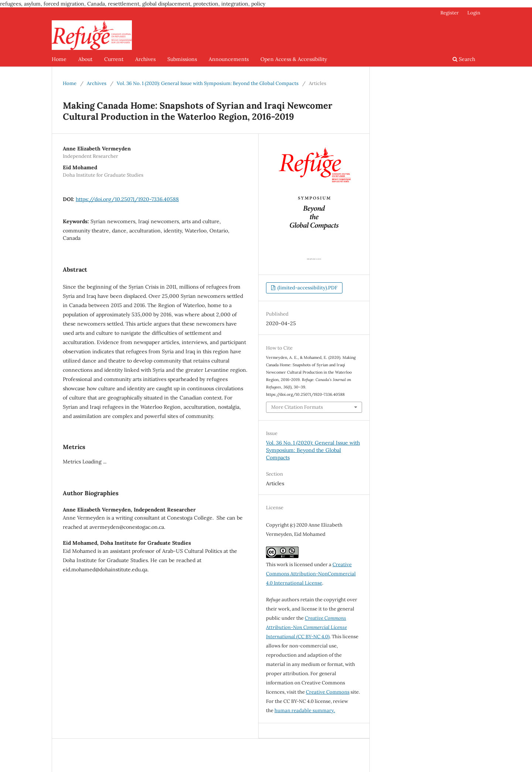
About (85, 59)
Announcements (229, 59)
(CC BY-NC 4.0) (306, 627)
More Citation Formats (297, 407)
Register (450, 13)
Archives (145, 59)
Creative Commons (328, 692)
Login (474, 13)
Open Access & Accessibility (294, 59)
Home (59, 59)
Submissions (182, 59)
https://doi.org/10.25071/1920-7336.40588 (127, 199)
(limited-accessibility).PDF (307, 288)
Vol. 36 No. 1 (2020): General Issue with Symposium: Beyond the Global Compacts (208, 83)
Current (114, 59)
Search (464, 59)
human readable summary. (305, 710)
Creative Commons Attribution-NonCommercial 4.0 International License (311, 574)
